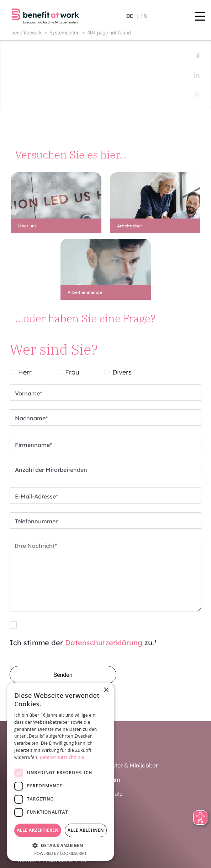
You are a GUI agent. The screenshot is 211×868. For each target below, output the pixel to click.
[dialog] (60, 772)
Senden (63, 675)
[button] (60, 845)
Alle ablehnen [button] (86, 830)
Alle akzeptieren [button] (38, 830)
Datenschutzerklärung (104, 643)
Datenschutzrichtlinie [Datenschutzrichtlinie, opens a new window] (62, 757)
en (144, 16)
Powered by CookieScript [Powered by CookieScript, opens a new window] (61, 853)
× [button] (106, 690)
